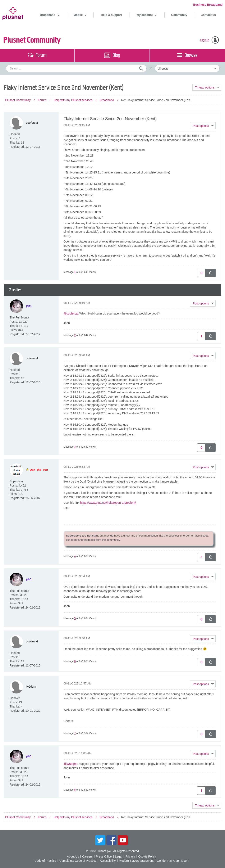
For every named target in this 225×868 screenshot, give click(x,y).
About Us (73, 856)
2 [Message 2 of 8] (75, 335)
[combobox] (76, 68)
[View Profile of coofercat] (32, 123)
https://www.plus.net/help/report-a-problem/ (108, 503)
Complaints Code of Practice (78, 861)
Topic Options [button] (207, 87)
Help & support (111, 15)
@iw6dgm (70, 764)
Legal (119, 856)
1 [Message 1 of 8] (75, 272)
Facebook (111, 840)
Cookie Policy (147, 856)
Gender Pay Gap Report (173, 861)
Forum (42, 100)
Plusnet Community (32, 40)
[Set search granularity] (187, 68)
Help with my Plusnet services (73, 100)
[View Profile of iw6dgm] (31, 686)
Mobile (78, 15)
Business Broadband (208, 5)
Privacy (130, 856)
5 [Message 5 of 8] (75, 618)
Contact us (208, 15)
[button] (203, 126)
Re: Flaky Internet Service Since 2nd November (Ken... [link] (157, 100)
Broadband (48, 15)
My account (145, 15)
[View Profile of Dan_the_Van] (39, 470)
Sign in (205, 40)
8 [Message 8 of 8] (75, 790)
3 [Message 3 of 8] (75, 447)
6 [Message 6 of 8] (75, 661)
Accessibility (108, 861)
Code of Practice (45, 861)
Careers (87, 856)
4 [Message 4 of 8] (75, 556)
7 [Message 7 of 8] (75, 733)
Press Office (104, 856)
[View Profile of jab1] (29, 306)
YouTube (123, 840)
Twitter (100, 840)
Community (179, 15)
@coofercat (71, 313)
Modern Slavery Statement (136, 861)
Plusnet (13, 13)
